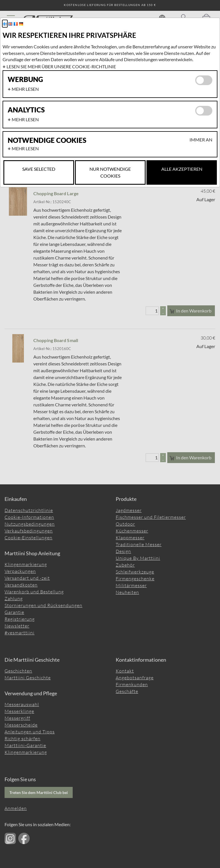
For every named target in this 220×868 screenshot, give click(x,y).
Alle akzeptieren (182, 169)
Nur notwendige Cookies (110, 172)
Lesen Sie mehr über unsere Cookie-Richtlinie (61, 66)
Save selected (39, 169)
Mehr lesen (25, 89)
